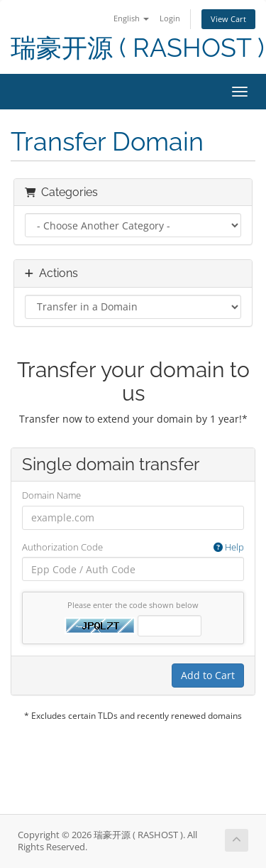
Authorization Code (133, 547)
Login (170, 18)
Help (229, 547)
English (131, 18)
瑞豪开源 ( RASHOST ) (138, 48)
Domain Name (51, 495)
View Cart (228, 19)
